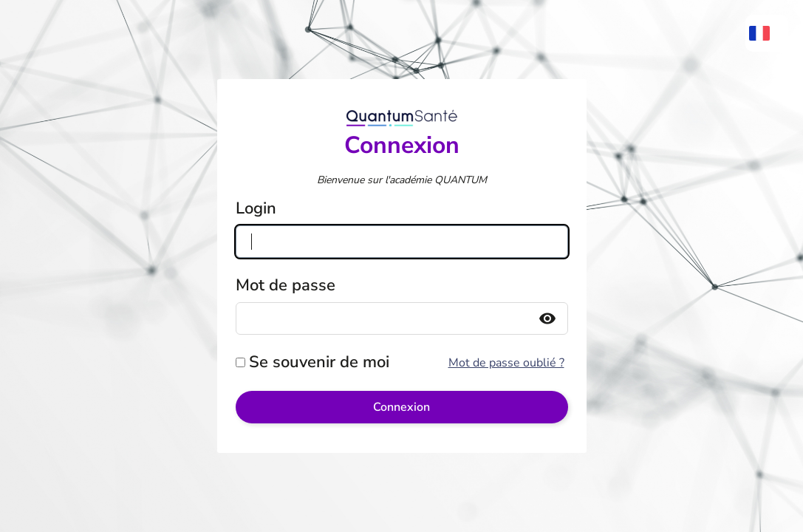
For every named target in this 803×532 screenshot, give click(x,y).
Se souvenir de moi (319, 362)
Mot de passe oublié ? (506, 363)
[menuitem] (767, 33)
